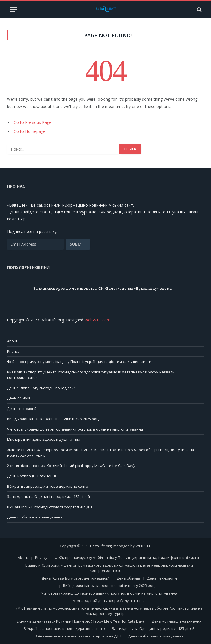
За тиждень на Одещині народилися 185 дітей (48, 496)
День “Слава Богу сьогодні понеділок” (41, 388)
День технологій (22, 409)
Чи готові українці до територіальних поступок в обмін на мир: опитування (75, 429)
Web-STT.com (97, 320)
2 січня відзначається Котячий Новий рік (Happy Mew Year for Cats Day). (71, 466)
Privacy (13, 351)
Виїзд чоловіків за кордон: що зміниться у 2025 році (53, 419)
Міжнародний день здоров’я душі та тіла (44, 439)
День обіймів (19, 398)
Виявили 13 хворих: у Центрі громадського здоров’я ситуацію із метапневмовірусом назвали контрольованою (109, 568)
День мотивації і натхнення (32, 476)
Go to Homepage (30, 131)
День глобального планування (35, 517)
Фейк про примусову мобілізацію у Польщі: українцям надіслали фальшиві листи (79, 362)
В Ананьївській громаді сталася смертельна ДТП (50, 507)
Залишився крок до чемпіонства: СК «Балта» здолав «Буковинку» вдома (103, 288)
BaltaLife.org (101, 546)
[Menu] (13, 9)
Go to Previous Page (32, 122)
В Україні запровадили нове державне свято (48, 486)
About (12, 341)
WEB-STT (143, 546)
